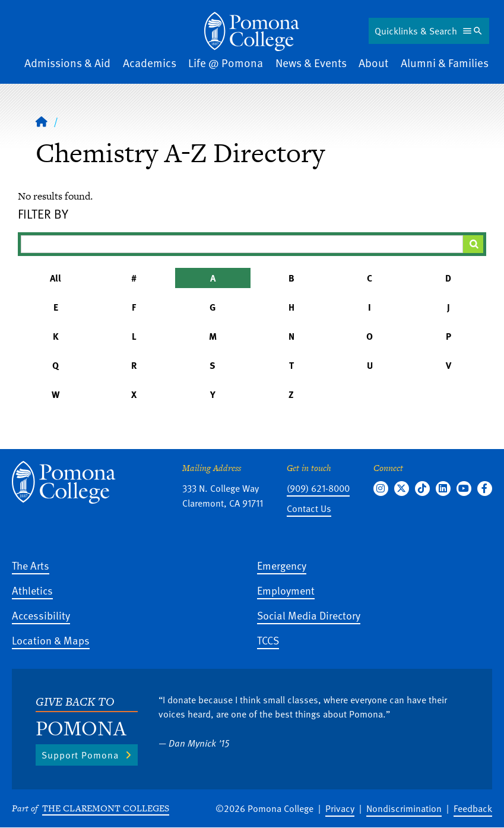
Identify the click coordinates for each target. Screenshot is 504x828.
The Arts (31, 565)
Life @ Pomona (226, 63)
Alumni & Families (445, 63)
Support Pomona (80, 755)
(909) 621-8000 (318, 488)
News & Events (311, 63)
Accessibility (41, 615)
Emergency (282, 565)
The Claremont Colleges (106, 808)
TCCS (268, 640)
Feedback (473, 808)
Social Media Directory (309, 615)
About (373, 63)
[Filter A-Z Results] (242, 244)
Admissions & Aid (67, 63)
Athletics (32, 590)
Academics (150, 63)
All (56, 278)
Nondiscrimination (404, 808)
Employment (286, 590)
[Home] (252, 31)
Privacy (340, 808)
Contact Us (309, 508)
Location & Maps (51, 640)
